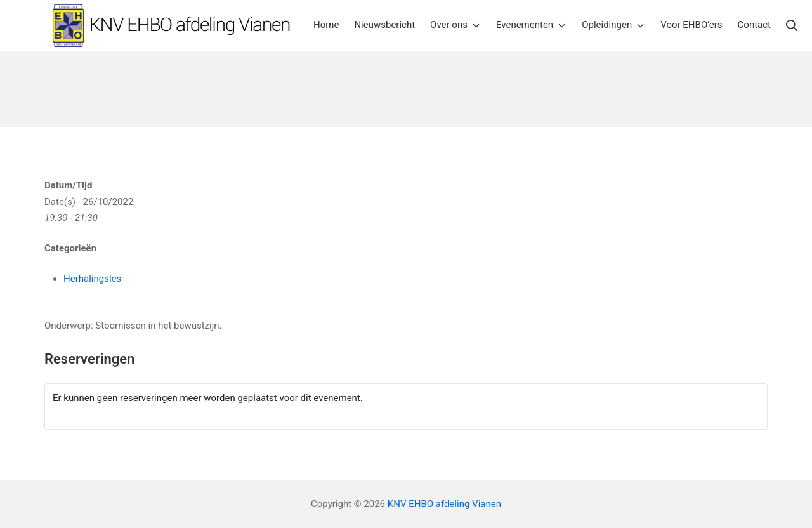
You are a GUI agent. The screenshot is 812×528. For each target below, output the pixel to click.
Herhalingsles (92, 279)
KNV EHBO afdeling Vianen (444, 504)
